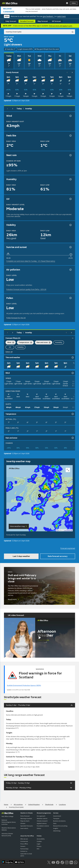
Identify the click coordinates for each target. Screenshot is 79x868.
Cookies (39, 841)
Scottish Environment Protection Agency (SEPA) (24, 685)
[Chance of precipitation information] (70, 155)
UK (56, 21)
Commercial (24, 841)
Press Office (24, 844)
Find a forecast (25, 816)
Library (39, 828)
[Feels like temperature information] (70, 136)
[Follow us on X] (49, 862)
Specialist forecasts (27, 826)
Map (43, 21)
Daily (11, 21)
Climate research (42, 821)
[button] (40, 496)
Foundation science (43, 826)
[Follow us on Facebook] (58, 862)
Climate (23, 823)
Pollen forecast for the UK (16, 318)
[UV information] (70, 199)
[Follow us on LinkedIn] (71, 862)
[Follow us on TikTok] (62, 862)
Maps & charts (25, 821)
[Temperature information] (72, 414)
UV (10, 347)
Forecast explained (68, 548)
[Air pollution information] (70, 270)
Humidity (59, 342)
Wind (10, 343)
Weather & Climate (26, 813)
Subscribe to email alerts (26, 855)
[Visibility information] (70, 225)
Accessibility (41, 839)
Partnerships (24, 849)
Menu (74, 3)
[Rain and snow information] (72, 438)
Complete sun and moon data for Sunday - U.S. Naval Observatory (31, 261)
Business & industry (59, 821)
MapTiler (59, 530)
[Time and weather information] (72, 357)
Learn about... (25, 828)
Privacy (39, 846)
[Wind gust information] (70, 116)
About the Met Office (27, 836)
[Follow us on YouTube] (53, 862)
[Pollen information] (70, 298)
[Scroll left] (67, 72)
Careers (23, 846)
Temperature (24, 343)
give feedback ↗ (49, 16)
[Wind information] (72, 373)
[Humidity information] (70, 179)
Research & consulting (60, 826)
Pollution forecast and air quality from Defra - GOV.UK (26, 289)
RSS (38, 849)
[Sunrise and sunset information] (70, 247)
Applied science (42, 823)
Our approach (41, 816)
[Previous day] (8, 109)
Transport (56, 819)
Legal (39, 844)
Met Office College (7, 816)
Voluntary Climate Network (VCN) (7, 835)
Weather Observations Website (9, 829)
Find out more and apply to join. (61, 26)
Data (55, 823)
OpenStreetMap (68, 530)
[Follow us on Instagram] (67, 862)
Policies (39, 836)
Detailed (27, 21)
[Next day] (13, 109)
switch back (61, 16)
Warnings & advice (26, 819)
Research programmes (44, 813)
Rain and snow (43, 343)
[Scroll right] (72, 72)
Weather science (42, 819)
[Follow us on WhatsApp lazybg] (76, 862)
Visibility (20, 347)
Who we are (24, 839)
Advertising (57, 831)
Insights (56, 828)
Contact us (24, 851)
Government (57, 816)
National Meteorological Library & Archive (9, 822)
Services (56, 813)
